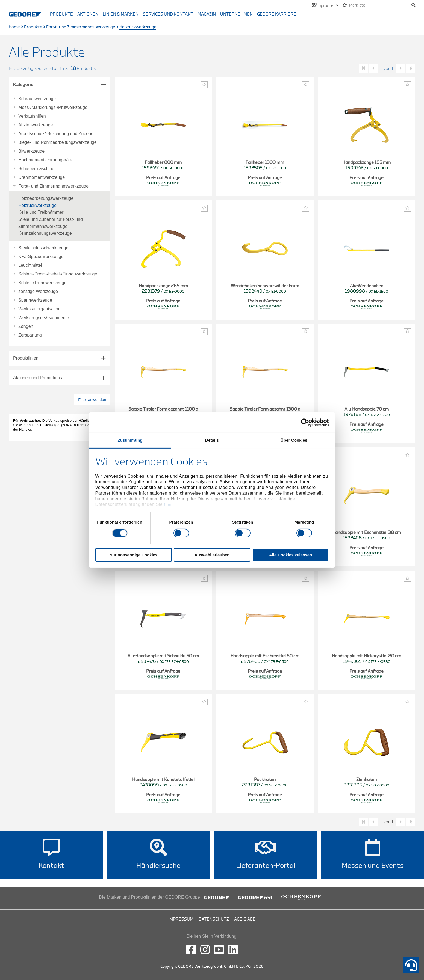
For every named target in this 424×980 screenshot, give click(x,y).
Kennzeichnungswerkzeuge (45, 233)
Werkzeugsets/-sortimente (44, 318)
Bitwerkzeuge (31, 151)
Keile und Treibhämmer (41, 212)
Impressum (181, 919)
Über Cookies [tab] (294, 440)
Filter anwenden (92, 400)
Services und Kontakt (168, 14)
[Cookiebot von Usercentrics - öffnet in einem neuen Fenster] (305, 422)
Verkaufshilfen (32, 116)
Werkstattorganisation (39, 309)
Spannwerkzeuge (35, 300)
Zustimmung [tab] (130, 440)
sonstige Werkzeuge (38, 292)
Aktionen (88, 14)
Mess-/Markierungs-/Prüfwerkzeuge (53, 108)
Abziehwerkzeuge (36, 125)
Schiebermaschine (36, 169)
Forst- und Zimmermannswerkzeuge (81, 27)
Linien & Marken (121, 14)
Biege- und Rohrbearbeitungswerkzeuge (57, 142)
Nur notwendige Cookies (134, 555)
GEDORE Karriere (277, 14)
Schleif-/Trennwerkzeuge (42, 283)
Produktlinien (26, 358)
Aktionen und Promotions (38, 378)
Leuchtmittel (30, 265)
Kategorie (23, 84)
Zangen (26, 326)
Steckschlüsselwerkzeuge (43, 248)
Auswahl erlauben (212, 555)
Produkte (61, 14)
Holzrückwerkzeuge (37, 205)
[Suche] (390, 6)
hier (168, 504)
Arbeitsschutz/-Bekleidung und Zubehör (57, 134)
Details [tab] (212, 440)
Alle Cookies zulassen (291, 555)
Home (14, 27)
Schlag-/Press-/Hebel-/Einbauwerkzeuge (58, 274)
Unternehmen (236, 14)
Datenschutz (214, 919)
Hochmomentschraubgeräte (45, 160)
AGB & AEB (245, 919)
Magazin (207, 14)
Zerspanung (30, 335)
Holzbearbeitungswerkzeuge (46, 198)
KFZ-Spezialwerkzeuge (41, 257)
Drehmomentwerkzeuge (42, 177)
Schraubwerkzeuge (37, 99)
